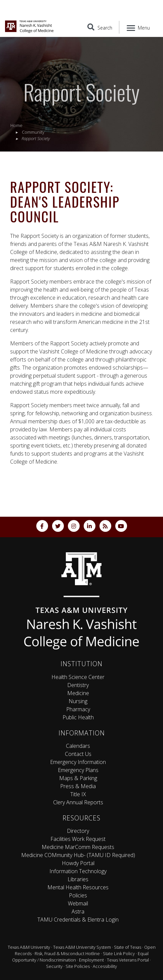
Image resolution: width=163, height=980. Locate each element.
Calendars (78, 746)
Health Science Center (78, 677)
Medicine (78, 693)
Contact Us (78, 754)
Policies (78, 895)
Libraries (78, 879)
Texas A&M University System (82, 947)
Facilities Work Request (78, 839)
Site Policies (78, 966)
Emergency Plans (78, 770)
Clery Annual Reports (78, 802)
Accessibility (105, 966)
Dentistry (78, 685)
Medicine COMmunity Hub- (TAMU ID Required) (78, 855)
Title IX (78, 794)
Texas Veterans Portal (128, 960)
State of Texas (128, 947)
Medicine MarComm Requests (78, 847)
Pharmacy (78, 709)
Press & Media (78, 786)
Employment (91, 960)
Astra (78, 911)
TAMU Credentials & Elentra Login (78, 920)
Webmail (78, 903)
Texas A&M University (29, 947)
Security (54, 966)
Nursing (78, 701)
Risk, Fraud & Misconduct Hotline (67, 953)
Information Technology (78, 871)
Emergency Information (78, 762)
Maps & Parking (78, 778)
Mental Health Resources (78, 887)
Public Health (78, 717)
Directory (78, 831)
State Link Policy (119, 953)
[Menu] (139, 27)
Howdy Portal (78, 863)
